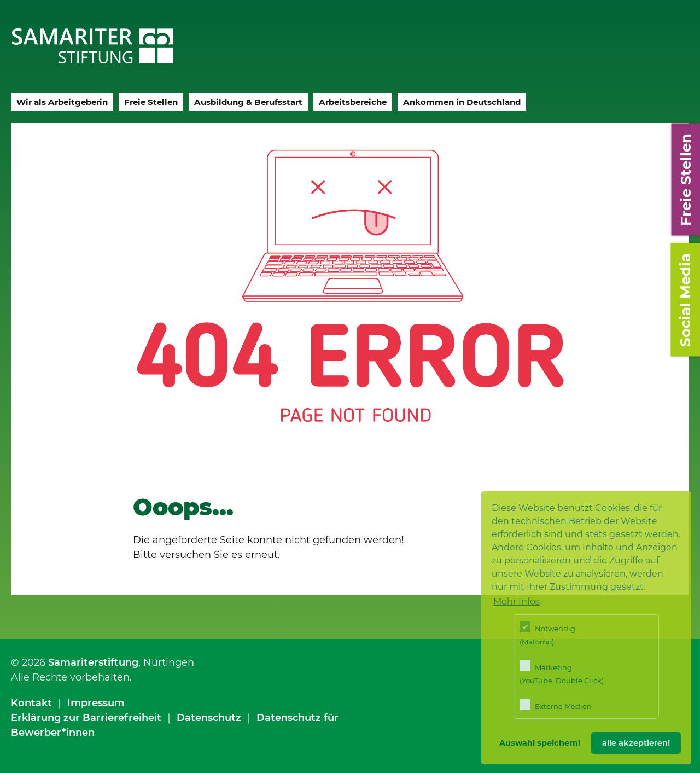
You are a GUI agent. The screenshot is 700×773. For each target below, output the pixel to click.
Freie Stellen (151, 102)
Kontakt (31, 703)
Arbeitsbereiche (353, 102)
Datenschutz (209, 718)
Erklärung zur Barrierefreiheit (86, 718)
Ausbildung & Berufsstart (248, 102)
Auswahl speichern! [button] (540, 743)
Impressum (96, 703)
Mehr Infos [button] (517, 601)
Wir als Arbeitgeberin (62, 102)
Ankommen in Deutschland (462, 102)
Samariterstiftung (93, 662)
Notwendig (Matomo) (547, 634)
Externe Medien (556, 705)
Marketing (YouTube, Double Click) (562, 673)
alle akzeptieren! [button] (636, 743)
